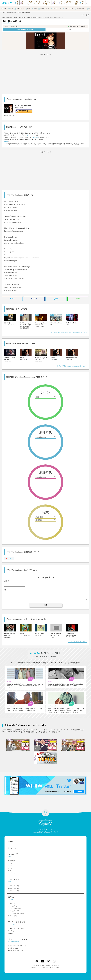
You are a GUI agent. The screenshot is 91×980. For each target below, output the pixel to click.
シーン (10, 863)
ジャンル (11, 866)
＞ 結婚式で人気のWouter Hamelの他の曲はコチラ (71, 366)
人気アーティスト (14, 886)
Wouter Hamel (11, 13)
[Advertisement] (45, 74)
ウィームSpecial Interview (16, 913)
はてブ (56, 299)
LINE (78, 299)
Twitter (12, 299)
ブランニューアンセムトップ (17, 946)
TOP (3, 13)
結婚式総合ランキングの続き (17, 309)
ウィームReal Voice (14, 911)
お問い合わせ (56, 965)
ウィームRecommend (15, 908)
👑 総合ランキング (77, 26)
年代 (9, 871)
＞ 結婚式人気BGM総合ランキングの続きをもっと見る (69, 333)
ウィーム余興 (12, 916)
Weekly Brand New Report (16, 950)
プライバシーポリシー (38, 965)
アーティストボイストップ (17, 929)
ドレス (10, 868)
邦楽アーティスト (14, 888)
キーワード (12, 873)
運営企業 (48, 965)
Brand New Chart (13, 948)
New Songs (11, 931)
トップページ (12, 848)
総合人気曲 (12, 861)
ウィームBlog (12, 906)
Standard (11, 933)
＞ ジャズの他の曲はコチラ (77, 642)
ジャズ (18, 115)
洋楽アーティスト (14, 891)
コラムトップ (12, 903)
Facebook (34, 299)
